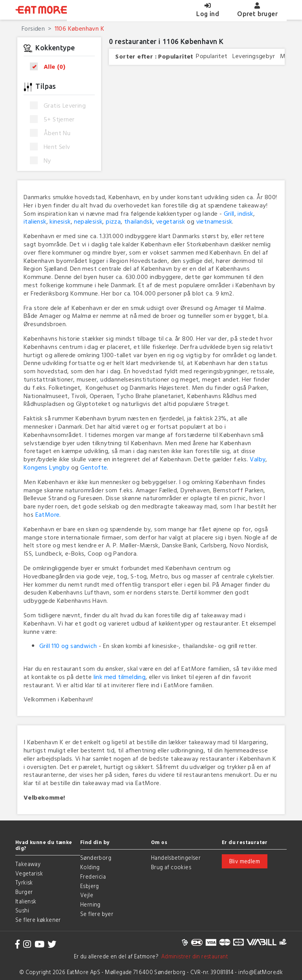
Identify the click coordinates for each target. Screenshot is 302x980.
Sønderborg (96, 858)
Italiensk (26, 901)
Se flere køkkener (38, 920)
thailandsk (138, 221)
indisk (245, 213)
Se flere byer (97, 914)
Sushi (22, 910)
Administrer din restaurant (193, 956)
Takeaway (28, 864)
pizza (113, 221)
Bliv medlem (245, 861)
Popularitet (176, 56)
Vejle (87, 895)
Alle (50, 67)
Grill (229, 213)
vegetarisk (171, 221)
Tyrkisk (24, 882)
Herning (90, 904)
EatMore (48, 514)
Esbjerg (90, 886)
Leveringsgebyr (254, 56)
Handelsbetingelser (176, 858)
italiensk (35, 221)
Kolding (90, 867)
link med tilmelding (120, 677)
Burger (24, 892)
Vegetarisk (29, 873)
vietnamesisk (214, 221)
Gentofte (94, 467)
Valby (258, 459)
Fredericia (93, 876)
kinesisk (60, 221)
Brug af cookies (171, 867)
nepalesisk (88, 221)
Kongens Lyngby (47, 467)
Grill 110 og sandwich (68, 646)
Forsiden (33, 28)
